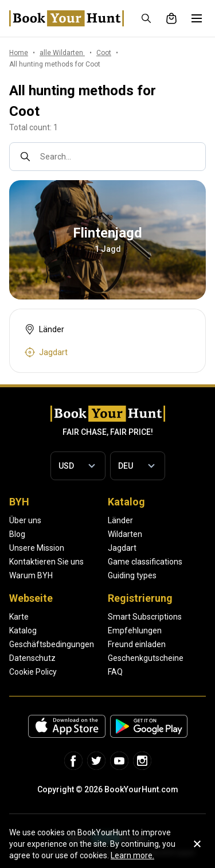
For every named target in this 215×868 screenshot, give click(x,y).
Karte (19, 617)
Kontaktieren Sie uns (46, 562)
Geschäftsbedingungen (52, 644)
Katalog (23, 630)
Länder (120, 520)
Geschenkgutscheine (146, 658)
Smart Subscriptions (145, 617)
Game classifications (145, 562)
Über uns (25, 520)
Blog (17, 534)
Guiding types (132, 575)
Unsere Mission (37, 548)
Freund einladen (137, 644)
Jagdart (122, 548)
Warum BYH (31, 575)
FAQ (115, 672)
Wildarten (125, 534)
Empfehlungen (135, 630)
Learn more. (132, 855)
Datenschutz (32, 658)
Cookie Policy (33, 672)
